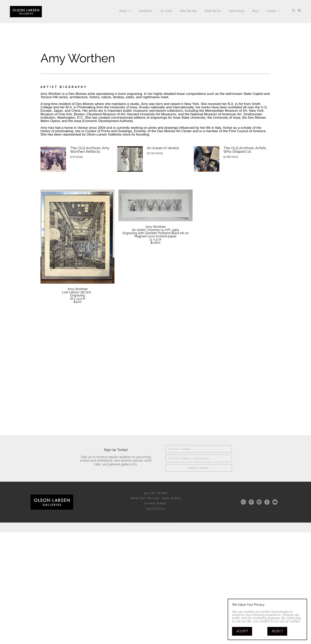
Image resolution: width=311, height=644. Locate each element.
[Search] (299, 11)
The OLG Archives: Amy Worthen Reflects (90, 150)
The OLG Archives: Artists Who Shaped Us (245, 150)
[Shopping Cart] (294, 11)
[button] (125, 11)
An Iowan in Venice (163, 148)
